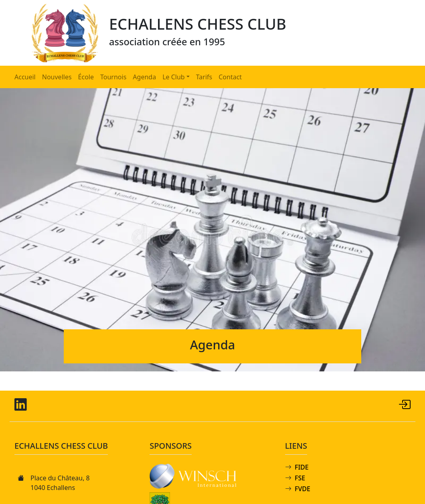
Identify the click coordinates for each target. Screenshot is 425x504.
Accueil (25, 77)
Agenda (144, 77)
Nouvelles (57, 77)
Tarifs (204, 77)
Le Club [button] (174, 77)
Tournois (113, 77)
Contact (230, 77)
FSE (300, 478)
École (86, 77)
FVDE (303, 489)
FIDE (302, 467)
